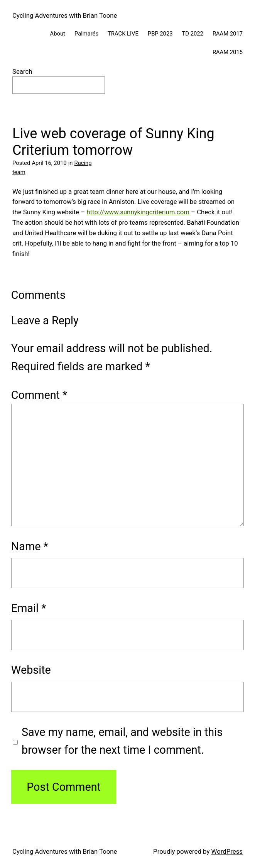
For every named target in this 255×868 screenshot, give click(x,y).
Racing (83, 163)
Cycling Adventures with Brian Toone (65, 15)
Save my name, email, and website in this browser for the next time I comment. (122, 741)
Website (31, 670)
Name (30, 546)
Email (29, 608)
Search (22, 71)
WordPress (227, 851)
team (19, 172)
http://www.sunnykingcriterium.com (138, 212)
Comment (39, 395)
